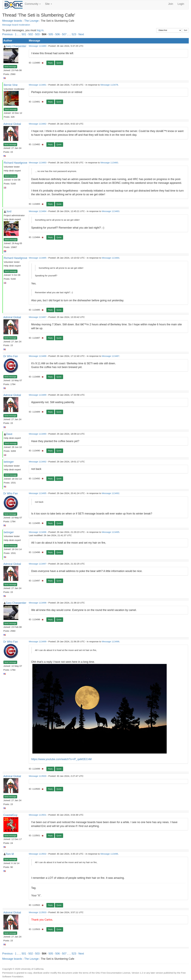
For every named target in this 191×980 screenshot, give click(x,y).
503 (37, 34)
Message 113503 (38, 912)
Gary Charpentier (16, 46)
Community (33, 4)
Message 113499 (38, 641)
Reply (50, 63)
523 (74, 34)
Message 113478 (109, 85)
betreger (9, 462)
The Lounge (31, 21)
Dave (9, 434)
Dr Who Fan (11, 356)
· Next (81, 34)
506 (57, 34)
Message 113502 (38, 854)
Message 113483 (38, 163)
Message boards (12, 21)
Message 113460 (109, 163)
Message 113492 (38, 462)
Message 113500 (38, 776)
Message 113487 (38, 317)
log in (40, 30)
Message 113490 (38, 434)
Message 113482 (38, 124)
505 (51, 34)
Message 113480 (38, 46)
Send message (10, 67)
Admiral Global (12, 124)
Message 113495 (38, 493)
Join (171, 4)
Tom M (10, 854)
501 (24, 34)
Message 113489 (38, 395)
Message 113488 (38, 356)
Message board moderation (16, 25)
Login (181, 4)
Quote (59, 63)
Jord (9, 211)
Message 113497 (38, 564)
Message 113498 (38, 603)
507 (64, 34)
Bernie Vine (11, 85)
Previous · (9, 34)
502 (31, 34)
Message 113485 (38, 258)
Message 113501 (38, 815)
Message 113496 (38, 532)
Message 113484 (38, 211)
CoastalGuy (10, 815)
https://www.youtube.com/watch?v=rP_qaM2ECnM (61, 759)
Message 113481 (38, 85)
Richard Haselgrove (16, 163)
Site (48, 4)
